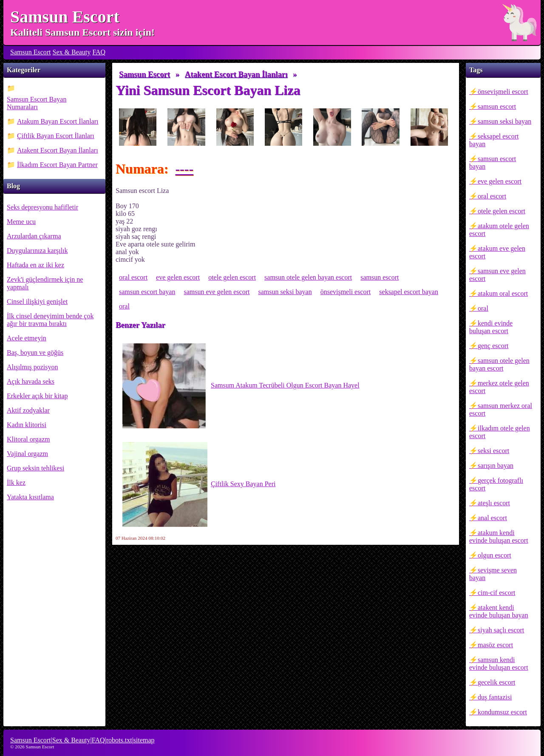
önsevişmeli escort (503, 92)
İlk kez (16, 483)
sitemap (144, 740)
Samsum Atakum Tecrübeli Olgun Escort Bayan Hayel (241, 386)
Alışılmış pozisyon (32, 367)
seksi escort (493, 451)
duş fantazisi (495, 697)
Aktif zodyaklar (28, 410)
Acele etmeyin (27, 338)
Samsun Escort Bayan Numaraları (37, 103)
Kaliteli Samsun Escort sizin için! (82, 32)
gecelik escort (496, 682)
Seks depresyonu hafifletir (42, 207)
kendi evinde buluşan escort (491, 327)
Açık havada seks (31, 381)
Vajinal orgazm (27, 454)
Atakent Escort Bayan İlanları (58, 150)
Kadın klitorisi (27, 425)
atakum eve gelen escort (497, 252)
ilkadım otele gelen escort (500, 432)
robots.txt (119, 740)
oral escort (492, 196)
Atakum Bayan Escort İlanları (58, 121)
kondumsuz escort (502, 712)
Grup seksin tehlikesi (35, 468)
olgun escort (494, 555)
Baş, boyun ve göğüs (35, 353)
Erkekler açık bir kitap (37, 396)
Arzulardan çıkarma (34, 236)
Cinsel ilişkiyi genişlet (37, 302)
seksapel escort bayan (494, 140)
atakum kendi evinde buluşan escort (499, 537)
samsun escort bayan (493, 163)
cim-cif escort (496, 593)
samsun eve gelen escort (497, 275)
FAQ (99, 52)
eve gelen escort (500, 181)
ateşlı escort (494, 503)
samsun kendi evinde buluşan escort (499, 664)
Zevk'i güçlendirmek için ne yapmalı (45, 283)
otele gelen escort (501, 211)
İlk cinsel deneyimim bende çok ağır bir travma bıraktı (50, 320)
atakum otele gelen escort (499, 230)
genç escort (493, 346)
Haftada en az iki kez (35, 265)
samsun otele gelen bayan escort (499, 364)
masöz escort (495, 645)
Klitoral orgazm (28, 439)
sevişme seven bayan (493, 574)
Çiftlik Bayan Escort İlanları (56, 136)
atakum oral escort (503, 293)
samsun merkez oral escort (501, 409)
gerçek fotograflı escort (496, 484)
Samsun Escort (65, 17)
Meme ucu (21, 222)
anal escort (492, 518)
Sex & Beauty (72, 52)
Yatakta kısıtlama (30, 497)
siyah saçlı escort (501, 630)
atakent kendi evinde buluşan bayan (499, 611)
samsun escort (497, 106)
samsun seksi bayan (504, 121)
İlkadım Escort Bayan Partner (57, 165)
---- (184, 169)
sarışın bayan (496, 466)
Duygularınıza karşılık (37, 251)
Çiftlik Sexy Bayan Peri (199, 484)
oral (483, 308)
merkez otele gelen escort (499, 387)
